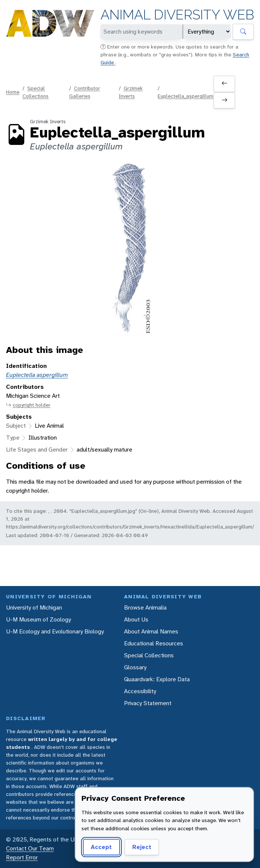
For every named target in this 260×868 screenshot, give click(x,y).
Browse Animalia (145, 607)
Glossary (135, 667)
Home (13, 92)
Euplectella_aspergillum (185, 96)
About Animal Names (151, 631)
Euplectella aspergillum (37, 375)
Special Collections (149, 655)
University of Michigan (34, 607)
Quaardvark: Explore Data (157, 679)
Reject (142, 847)
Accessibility (140, 691)
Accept (101, 847)
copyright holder (28, 405)
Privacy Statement (148, 703)
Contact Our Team (30, 848)
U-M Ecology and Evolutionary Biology (55, 631)
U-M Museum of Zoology (38, 619)
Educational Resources (154, 643)
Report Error (22, 857)
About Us (136, 619)
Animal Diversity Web (177, 15)
